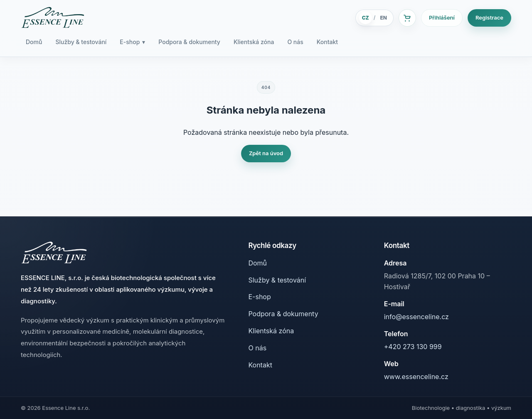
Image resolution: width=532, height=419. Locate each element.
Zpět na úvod (266, 153)
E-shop (132, 42)
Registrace (489, 17)
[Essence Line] (53, 18)
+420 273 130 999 (413, 347)
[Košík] (407, 18)
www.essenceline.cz (416, 377)
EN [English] (383, 18)
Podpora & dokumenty (189, 42)
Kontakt (327, 42)
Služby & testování (81, 42)
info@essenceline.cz (416, 317)
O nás (295, 42)
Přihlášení (442, 17)
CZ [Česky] (366, 18)
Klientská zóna (254, 42)
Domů (34, 42)
